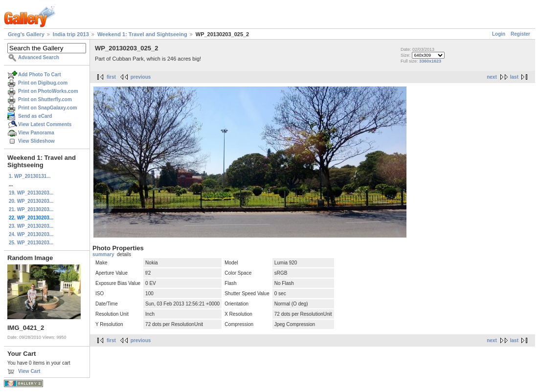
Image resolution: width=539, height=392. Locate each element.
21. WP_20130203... (31, 209)
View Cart (29, 371)
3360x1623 (430, 61)
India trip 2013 (71, 34)
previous (141, 77)
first (111, 77)
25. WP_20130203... (31, 243)
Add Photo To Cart (40, 75)
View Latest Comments (45, 124)
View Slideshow (36, 141)
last (514, 77)
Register (520, 34)
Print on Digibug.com (43, 83)
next (492, 77)
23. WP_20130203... (31, 226)
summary (103, 254)
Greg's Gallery (26, 34)
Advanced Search (39, 57)
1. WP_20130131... (30, 176)
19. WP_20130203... (31, 193)
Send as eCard (35, 116)
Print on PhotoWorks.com (48, 91)
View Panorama (36, 133)
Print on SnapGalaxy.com (47, 108)
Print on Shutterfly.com (45, 99)
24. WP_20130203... (31, 234)
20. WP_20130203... (31, 201)
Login (499, 34)
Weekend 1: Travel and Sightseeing (142, 34)
